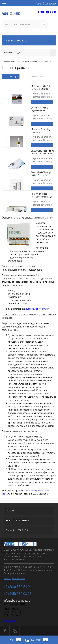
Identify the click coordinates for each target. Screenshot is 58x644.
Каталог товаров (29, 40)
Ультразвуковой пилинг (36, 309)
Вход (38, 3)
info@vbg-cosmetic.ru (17, 601)
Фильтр (11, 77)
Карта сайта (10, 620)
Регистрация (50, 3)
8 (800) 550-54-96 (47, 12)
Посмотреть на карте (14, 579)
